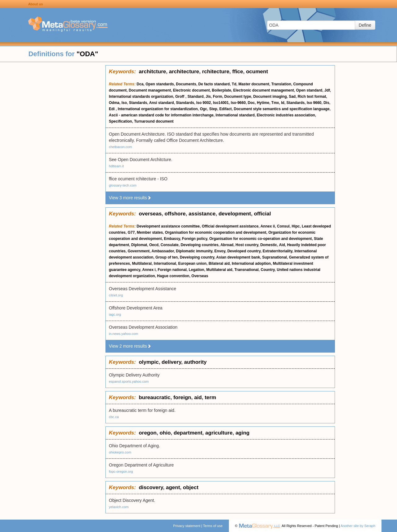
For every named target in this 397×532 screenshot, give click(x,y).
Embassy (172, 239)
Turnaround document (154, 121)
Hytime (263, 103)
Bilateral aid (219, 264)
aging (242, 433)
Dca (140, 84)
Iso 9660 (314, 103)
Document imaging (270, 97)
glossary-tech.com (123, 185)
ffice (238, 72)
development (235, 214)
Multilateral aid (219, 270)
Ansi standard (162, 103)
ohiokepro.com (120, 452)
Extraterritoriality (278, 251)
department (188, 433)
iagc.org (115, 314)
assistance (202, 214)
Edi (112, 109)
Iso (124, 103)
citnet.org (116, 295)
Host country (247, 245)
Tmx (275, 103)
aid (198, 397)
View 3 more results (130, 198)
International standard (235, 115)
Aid (282, 245)
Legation (196, 270)
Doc (251, 103)
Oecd (154, 245)
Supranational (274, 257)
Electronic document (192, 90)
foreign (182, 397)
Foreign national (172, 270)
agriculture (219, 433)
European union (192, 264)
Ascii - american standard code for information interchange (161, 115)
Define (365, 25)
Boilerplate (221, 90)
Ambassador (163, 251)
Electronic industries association (286, 115)
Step (213, 109)
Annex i (149, 270)
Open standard (309, 90)
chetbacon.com (120, 147)
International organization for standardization (158, 109)
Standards (138, 103)
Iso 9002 (204, 103)
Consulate (170, 245)
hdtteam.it (116, 166)
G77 (131, 232)
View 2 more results (130, 346)
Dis (326, 103)
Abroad (227, 245)
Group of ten (167, 257)
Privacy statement (187, 526)
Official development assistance (230, 226)
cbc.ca (114, 417)
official (263, 214)
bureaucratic (154, 397)
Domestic (269, 245)
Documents (186, 84)
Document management (150, 90)
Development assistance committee (168, 226)
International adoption (251, 264)
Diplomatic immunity (194, 251)
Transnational (247, 270)
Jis (208, 97)
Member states (150, 232)
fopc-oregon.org (121, 471)
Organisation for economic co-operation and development (261, 239)
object (191, 487)
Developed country (244, 251)
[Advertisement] (53, 158)
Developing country (197, 257)
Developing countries (199, 245)
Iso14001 (221, 103)
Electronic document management (264, 90)
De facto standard (214, 84)
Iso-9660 (238, 103)
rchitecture (216, 72)
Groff (180, 97)
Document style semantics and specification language (282, 109)
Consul (283, 226)
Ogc (203, 109)
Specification (120, 121)
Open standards (160, 84)
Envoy (220, 251)
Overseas (200, 276)
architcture (152, 72)
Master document (254, 84)
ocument (257, 72)
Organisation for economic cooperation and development (216, 232)
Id (283, 103)
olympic (149, 362)
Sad (292, 97)
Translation (281, 84)
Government (139, 251)
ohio (165, 433)
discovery (151, 487)
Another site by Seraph (358, 526)
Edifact (225, 109)
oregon (148, 433)
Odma (114, 103)
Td (234, 84)
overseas (150, 214)
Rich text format (312, 97)
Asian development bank (238, 257)
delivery (171, 362)
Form (217, 97)
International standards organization (141, 97)
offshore (175, 214)
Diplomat (139, 245)
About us (36, 4)
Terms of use (213, 526)
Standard (195, 97)
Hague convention (173, 276)
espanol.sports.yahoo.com (129, 381)
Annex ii (268, 226)
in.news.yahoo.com (123, 334)
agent (173, 487)
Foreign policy (195, 239)
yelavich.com (119, 507)
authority (196, 362)
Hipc (296, 226)
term (210, 397)
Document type (238, 97)
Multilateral (142, 264)
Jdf (327, 90)
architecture (184, 72)
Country (268, 270)
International (165, 264)
